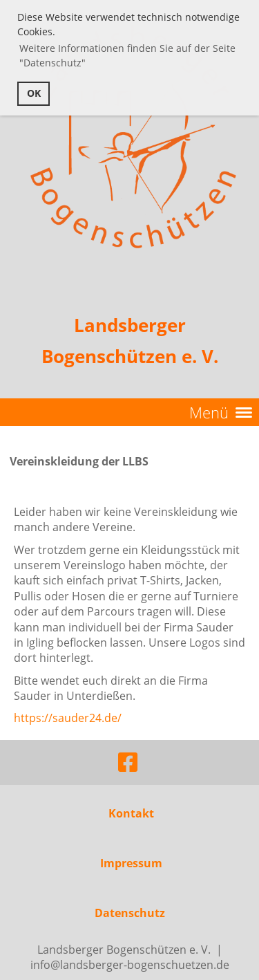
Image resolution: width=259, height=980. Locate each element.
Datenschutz (130, 913)
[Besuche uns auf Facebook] (128, 762)
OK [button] (34, 93)
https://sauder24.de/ (68, 718)
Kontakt (131, 813)
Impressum (131, 863)
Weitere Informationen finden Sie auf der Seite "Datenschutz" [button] (127, 55)
